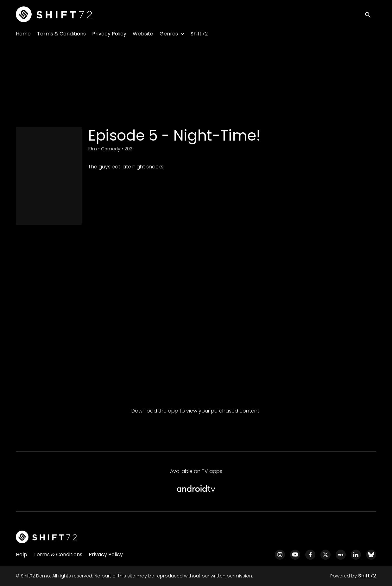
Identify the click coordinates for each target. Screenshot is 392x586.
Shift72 (199, 34)
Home (23, 34)
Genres (169, 34)
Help (22, 554)
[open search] (370, 14)
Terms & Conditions (61, 34)
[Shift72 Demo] (46, 537)
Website (143, 34)
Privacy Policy (109, 34)
